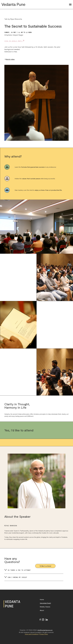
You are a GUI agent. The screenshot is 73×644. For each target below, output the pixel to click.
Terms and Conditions (32, 634)
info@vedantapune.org (45, 630)
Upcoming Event (45, 603)
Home (42, 599)
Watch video (10, 59)
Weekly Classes (45, 607)
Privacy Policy (44, 634)
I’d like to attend (45, 566)
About (42, 610)
